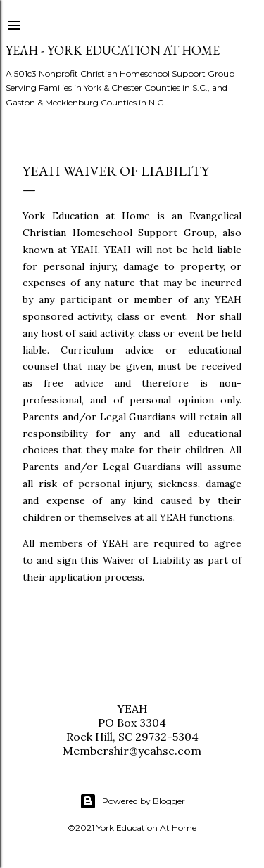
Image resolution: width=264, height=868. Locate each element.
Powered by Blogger (132, 801)
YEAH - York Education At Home (113, 50)
